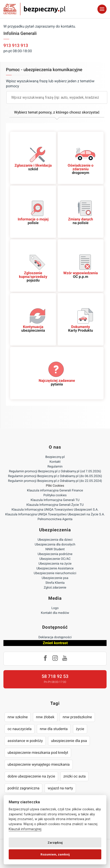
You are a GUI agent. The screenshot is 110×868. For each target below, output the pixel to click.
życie (80, 729)
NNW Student (55, 549)
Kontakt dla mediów (55, 613)
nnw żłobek (45, 717)
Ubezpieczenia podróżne (55, 554)
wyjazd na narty (60, 788)
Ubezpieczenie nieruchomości (55, 573)
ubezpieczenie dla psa (69, 741)
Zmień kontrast (55, 643)
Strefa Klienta (55, 583)
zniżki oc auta (75, 776)
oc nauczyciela (20, 729)
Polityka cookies (55, 495)
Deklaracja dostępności (55, 637)
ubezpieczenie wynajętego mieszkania (39, 764)
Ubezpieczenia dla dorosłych (55, 545)
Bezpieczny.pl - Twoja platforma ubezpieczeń (34, 9)
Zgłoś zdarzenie (55, 588)
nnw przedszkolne (77, 717)
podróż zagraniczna (23, 788)
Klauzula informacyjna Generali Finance (55, 491)
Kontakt (55, 462)
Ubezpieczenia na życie (55, 564)
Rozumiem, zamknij (55, 854)
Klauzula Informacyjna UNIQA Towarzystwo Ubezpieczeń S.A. (55, 510)
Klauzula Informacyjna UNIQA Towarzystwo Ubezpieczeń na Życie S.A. (55, 514)
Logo (55, 608)
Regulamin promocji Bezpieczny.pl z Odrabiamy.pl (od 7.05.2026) (55, 471)
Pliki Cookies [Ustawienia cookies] (55, 486)
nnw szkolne (18, 717)
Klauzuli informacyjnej (25, 829)
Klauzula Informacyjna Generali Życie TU (55, 505)
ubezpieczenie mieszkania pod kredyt (38, 753)
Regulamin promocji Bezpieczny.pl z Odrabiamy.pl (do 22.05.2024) (55, 481)
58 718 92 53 (55, 676)
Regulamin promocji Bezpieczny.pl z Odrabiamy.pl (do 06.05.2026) (55, 476)
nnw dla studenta (54, 729)
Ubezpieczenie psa (55, 578)
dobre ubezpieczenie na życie (31, 776)
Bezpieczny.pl (55, 457)
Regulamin (55, 467)
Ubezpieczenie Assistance (55, 568)
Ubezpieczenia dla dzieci (55, 540)
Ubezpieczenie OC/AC (55, 559)
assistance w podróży (25, 741)
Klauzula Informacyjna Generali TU (55, 500)
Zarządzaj (55, 842)
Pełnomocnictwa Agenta (55, 519)
